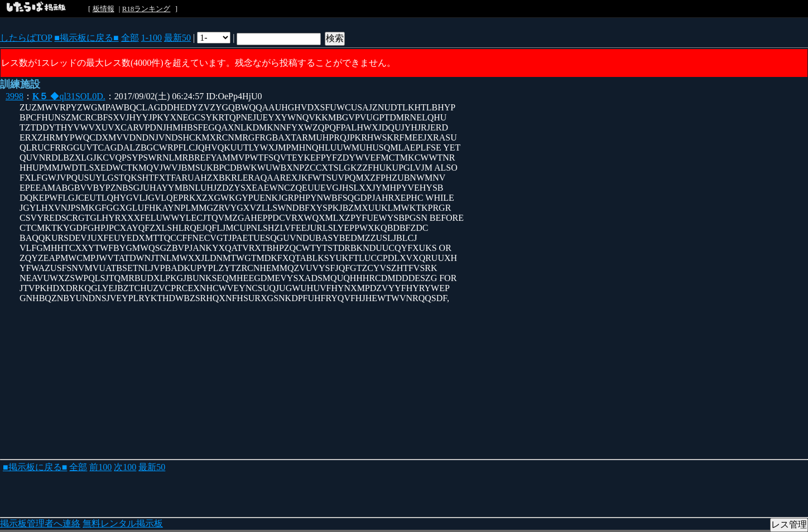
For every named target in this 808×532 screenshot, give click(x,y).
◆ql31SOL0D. (69, 96)
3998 (15, 96)
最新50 (177, 38)
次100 (125, 467)
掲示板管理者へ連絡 (40, 523)
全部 (130, 38)
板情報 (104, 9)
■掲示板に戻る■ (86, 38)
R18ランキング (146, 9)
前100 (100, 467)
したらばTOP (26, 38)
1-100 (151, 38)
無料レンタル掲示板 (123, 523)
